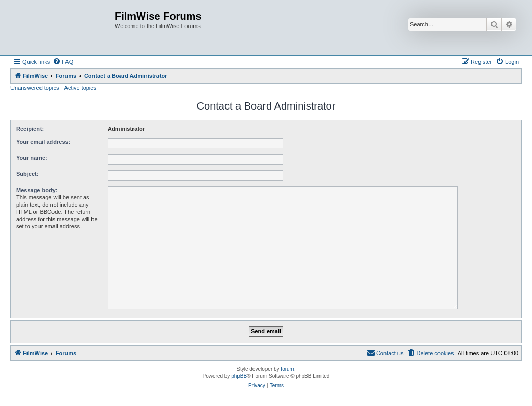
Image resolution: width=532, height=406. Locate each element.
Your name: (32, 158)
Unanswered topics (35, 88)
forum (287, 369)
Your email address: (43, 142)
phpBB (239, 376)
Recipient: (30, 129)
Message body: (37, 190)
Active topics (81, 88)
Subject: (27, 174)
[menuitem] (63, 62)
